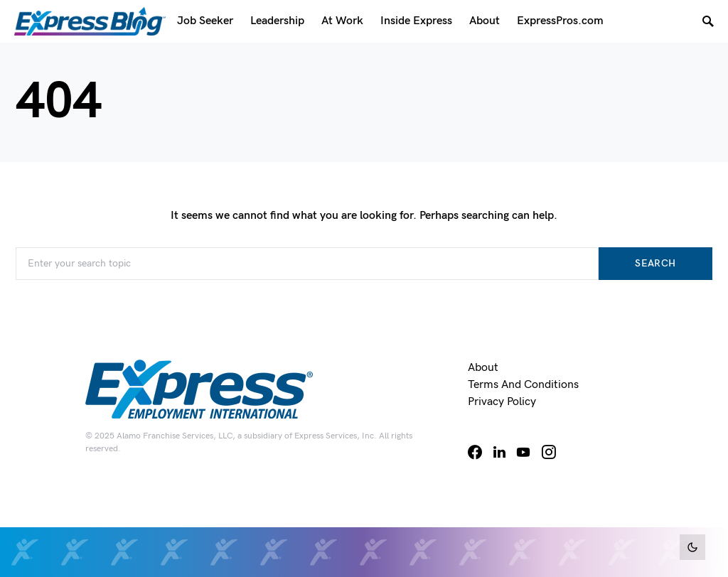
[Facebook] (475, 452)
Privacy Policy (502, 402)
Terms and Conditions (523, 385)
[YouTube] (523, 452)
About (483, 368)
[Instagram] (549, 452)
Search (655, 263)
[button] (692, 547)
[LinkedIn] (499, 452)
